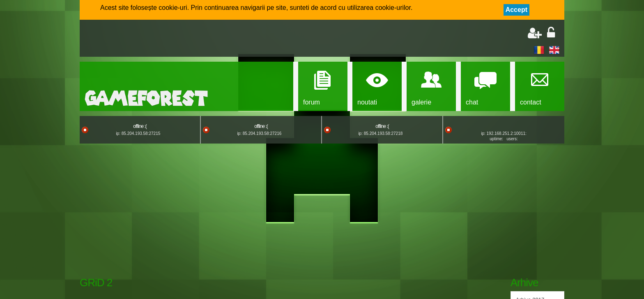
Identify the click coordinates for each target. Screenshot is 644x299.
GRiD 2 (96, 283)
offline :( (140, 126)
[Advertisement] (181, 39)
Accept (516, 10)
